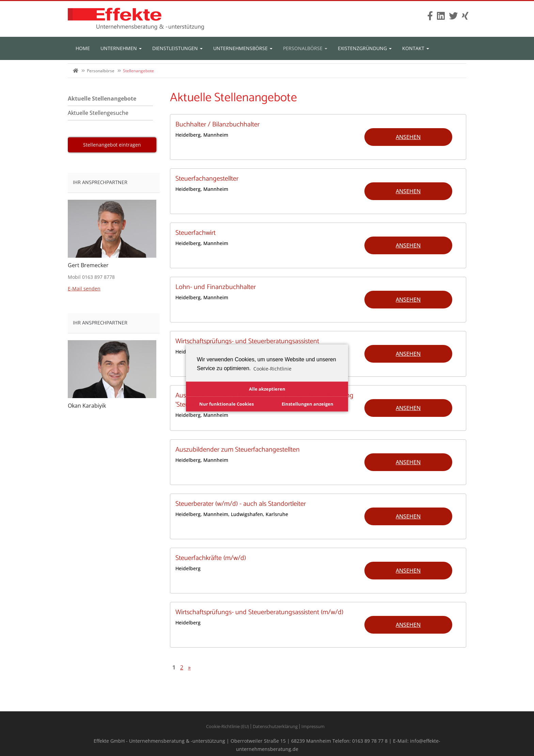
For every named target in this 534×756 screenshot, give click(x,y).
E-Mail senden (84, 289)
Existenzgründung (365, 48)
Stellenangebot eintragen (112, 145)
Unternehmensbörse (243, 48)
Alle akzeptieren (267, 389)
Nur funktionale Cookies (226, 404)
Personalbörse (305, 48)
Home (83, 48)
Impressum (313, 726)
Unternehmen (121, 48)
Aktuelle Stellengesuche (98, 113)
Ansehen (408, 137)
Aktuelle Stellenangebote (102, 99)
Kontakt (416, 48)
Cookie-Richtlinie (272, 368)
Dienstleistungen (177, 48)
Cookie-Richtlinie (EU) (227, 726)
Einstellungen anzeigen (308, 404)
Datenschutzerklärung (275, 726)
